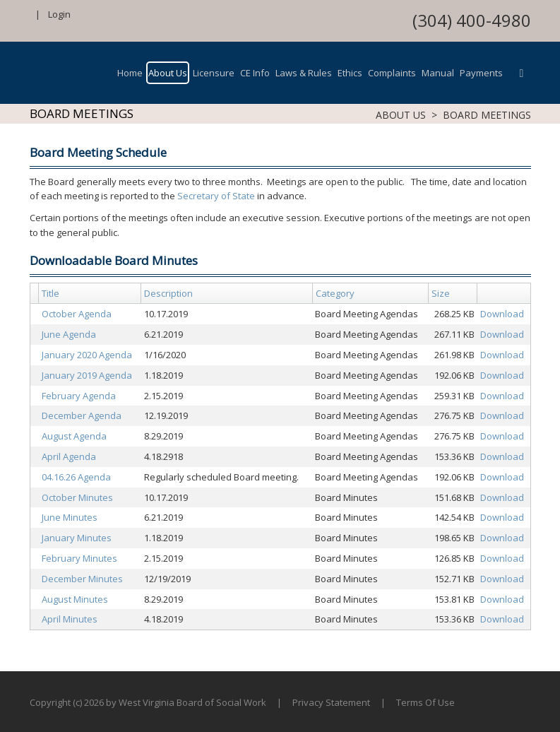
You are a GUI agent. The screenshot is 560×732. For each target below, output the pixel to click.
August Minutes (75, 599)
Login (59, 14)
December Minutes (82, 579)
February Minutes (79, 558)
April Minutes (70, 619)
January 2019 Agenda (87, 375)
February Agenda (79, 396)
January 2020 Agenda (87, 355)
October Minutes (77, 497)
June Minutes (70, 517)
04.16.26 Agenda (76, 477)
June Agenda (69, 334)
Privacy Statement (331, 702)
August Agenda (74, 436)
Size (441, 293)
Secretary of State (216, 196)
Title (50, 293)
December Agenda (82, 415)
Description (168, 293)
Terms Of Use (425, 702)
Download (502, 314)
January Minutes (77, 538)
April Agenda (69, 456)
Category (335, 293)
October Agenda (77, 314)
